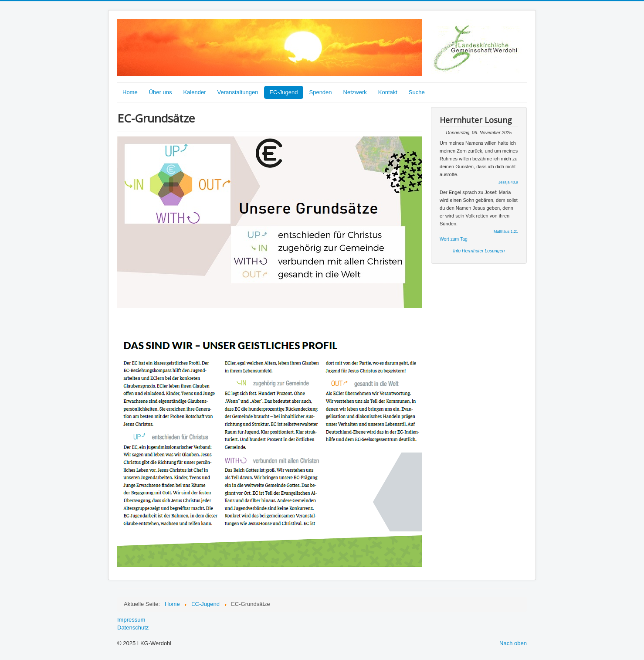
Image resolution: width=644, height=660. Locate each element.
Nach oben (513, 643)
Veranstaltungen (237, 92)
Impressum (131, 620)
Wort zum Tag (454, 239)
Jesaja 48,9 (508, 182)
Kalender (194, 92)
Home (130, 92)
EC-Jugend (283, 92)
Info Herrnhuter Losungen (479, 251)
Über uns (161, 92)
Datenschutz (133, 628)
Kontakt (388, 92)
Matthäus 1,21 (506, 231)
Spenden (321, 92)
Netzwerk (355, 92)
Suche (417, 92)
